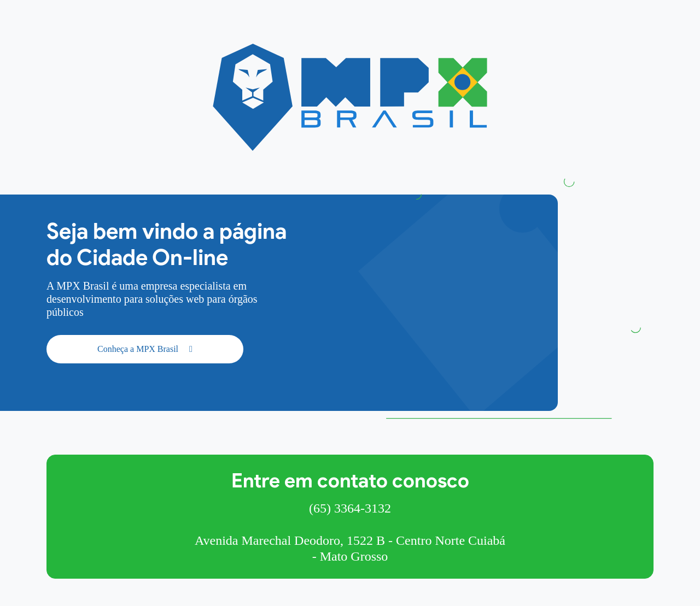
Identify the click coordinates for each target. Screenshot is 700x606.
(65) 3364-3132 (350, 508)
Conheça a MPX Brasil (145, 349)
